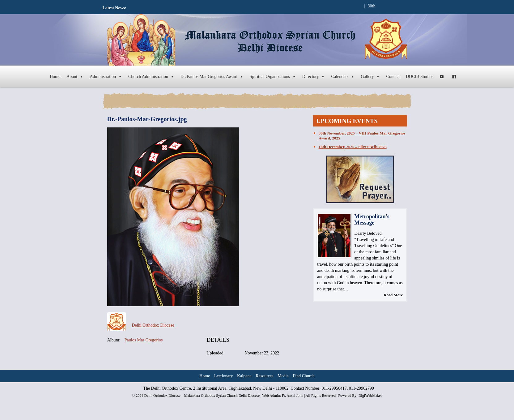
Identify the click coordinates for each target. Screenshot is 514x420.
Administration (106, 77)
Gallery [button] (370, 77)
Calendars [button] (343, 77)
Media (283, 376)
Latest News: (115, 8)
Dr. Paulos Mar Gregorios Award (212, 77)
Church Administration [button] (151, 77)
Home (55, 77)
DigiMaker (370, 396)
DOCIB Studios (420, 77)
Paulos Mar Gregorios (144, 340)
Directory (314, 77)
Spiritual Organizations (273, 77)
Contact (393, 77)
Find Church (304, 376)
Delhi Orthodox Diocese (153, 325)
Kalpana (244, 376)
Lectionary (224, 376)
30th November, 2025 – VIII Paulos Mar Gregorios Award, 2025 (362, 136)
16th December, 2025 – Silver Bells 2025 (353, 147)
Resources (265, 376)
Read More (393, 295)
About (75, 77)
